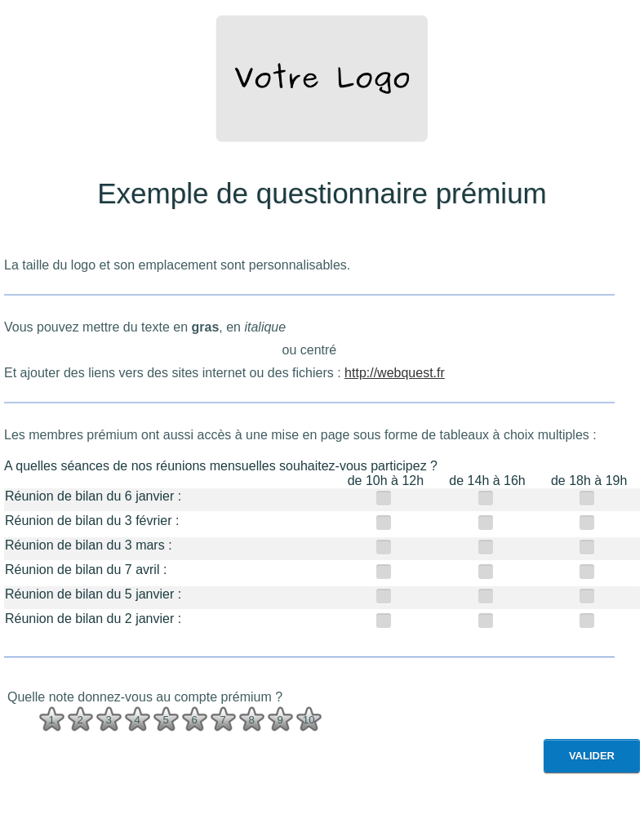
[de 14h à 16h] (488, 498)
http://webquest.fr (395, 373)
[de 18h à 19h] (589, 498)
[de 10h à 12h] (386, 498)
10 (309, 720)
